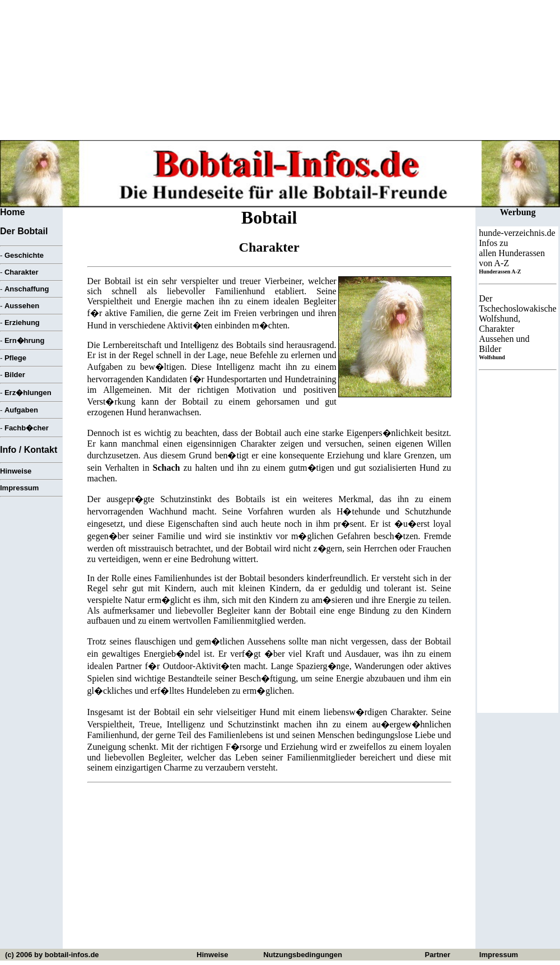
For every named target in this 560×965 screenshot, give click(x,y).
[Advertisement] (269, 870)
